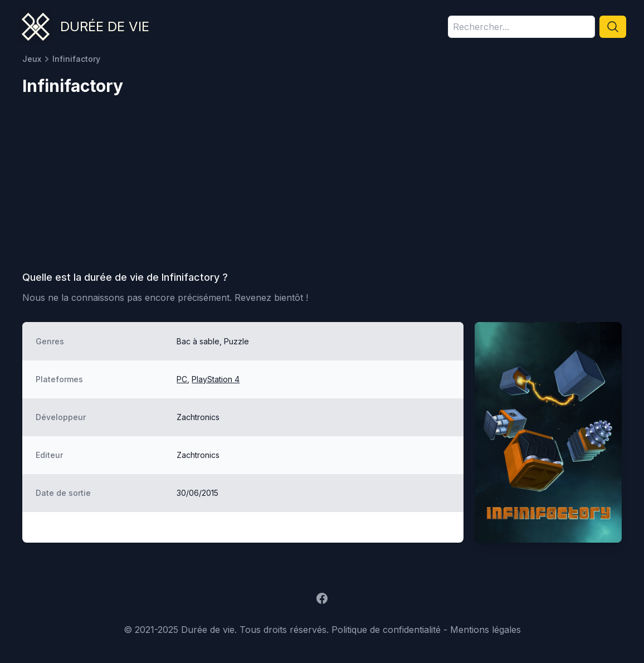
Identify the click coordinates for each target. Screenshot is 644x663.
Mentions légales (486, 630)
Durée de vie (105, 26)
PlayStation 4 (216, 379)
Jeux (32, 59)
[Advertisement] (322, 187)
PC (182, 379)
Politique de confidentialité (386, 630)
